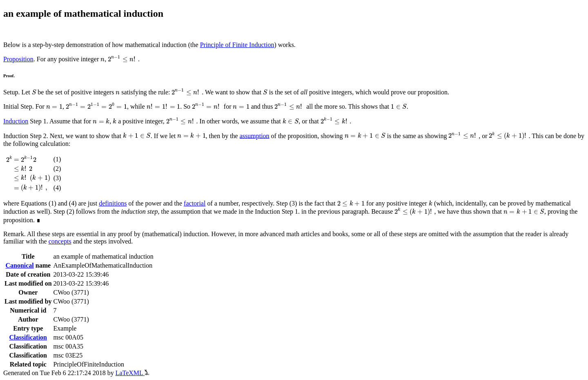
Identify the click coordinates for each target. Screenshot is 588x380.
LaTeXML (133, 373)
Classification (28, 337)
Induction (16, 121)
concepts (60, 241)
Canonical (19, 265)
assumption (255, 135)
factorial (195, 203)
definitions (113, 203)
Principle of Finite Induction (237, 45)
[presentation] (102, 60)
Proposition (18, 59)
